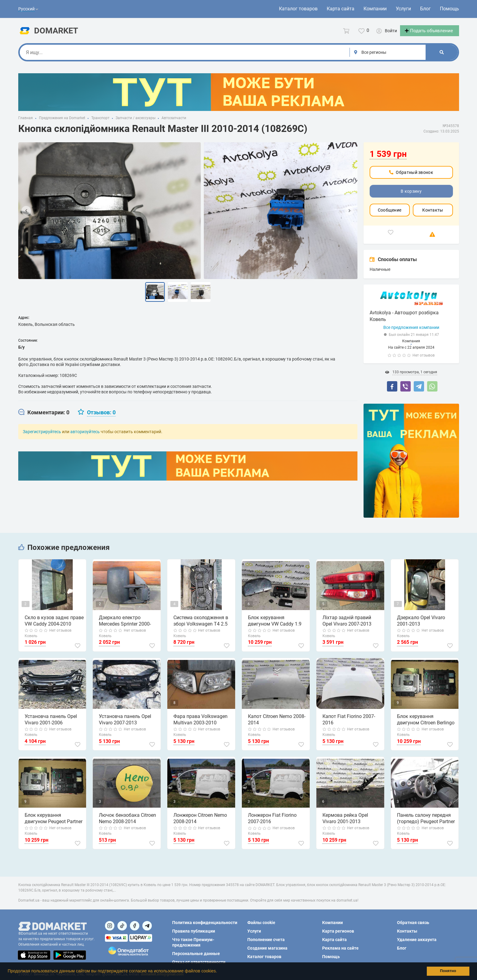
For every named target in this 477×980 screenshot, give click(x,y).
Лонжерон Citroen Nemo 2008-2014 (200, 824)
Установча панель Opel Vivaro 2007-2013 (125, 725)
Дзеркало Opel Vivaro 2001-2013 (421, 626)
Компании (375, 9)
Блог (425, 9)
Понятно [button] (448, 971)
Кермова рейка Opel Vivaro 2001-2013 (345, 824)
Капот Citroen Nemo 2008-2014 (276, 725)
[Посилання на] (110, 926)
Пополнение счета (266, 940)
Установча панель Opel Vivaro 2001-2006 (50, 725)
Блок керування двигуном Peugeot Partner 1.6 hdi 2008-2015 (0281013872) (54, 824)
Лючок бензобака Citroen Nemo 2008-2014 (127, 824)
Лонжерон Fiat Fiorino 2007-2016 (272, 824)
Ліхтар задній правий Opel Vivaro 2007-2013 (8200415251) (352, 626)
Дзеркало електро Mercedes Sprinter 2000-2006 (125, 626)
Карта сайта (341, 9)
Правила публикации (194, 931)
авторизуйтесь (85, 437)
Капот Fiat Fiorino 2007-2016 (348, 725)
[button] (219, 972)
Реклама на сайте (340, 948)
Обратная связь (413, 923)
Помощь (449, 9)
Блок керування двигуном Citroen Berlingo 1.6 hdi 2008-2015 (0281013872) (427, 725)
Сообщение (390, 216)
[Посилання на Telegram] (147, 926)
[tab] (44, 418)
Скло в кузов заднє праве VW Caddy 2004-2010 (54, 626)
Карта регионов (338, 931)
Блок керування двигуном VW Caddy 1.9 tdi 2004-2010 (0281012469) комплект (278, 626)
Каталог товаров (298, 9)
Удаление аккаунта (417, 940)
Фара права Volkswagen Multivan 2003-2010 (200, 725)
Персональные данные (196, 954)
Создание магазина (267, 948)
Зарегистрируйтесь (42, 437)
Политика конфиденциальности (205, 923)
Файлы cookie (261, 923)
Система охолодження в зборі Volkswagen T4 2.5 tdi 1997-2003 (200, 626)
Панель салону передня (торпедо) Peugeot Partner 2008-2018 (426, 824)
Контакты (433, 216)
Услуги (403, 9)
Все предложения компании (411, 333)
